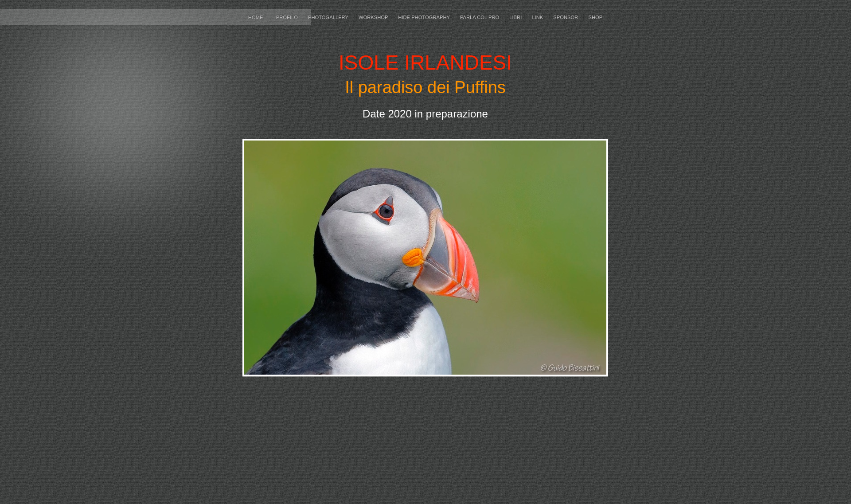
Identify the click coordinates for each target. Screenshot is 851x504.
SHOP (595, 17)
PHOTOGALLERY (329, 17)
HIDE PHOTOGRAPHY (425, 17)
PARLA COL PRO (480, 17)
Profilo (288, 17)
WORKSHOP (374, 17)
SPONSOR (566, 17)
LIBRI (516, 17)
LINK (538, 17)
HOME (258, 17)
